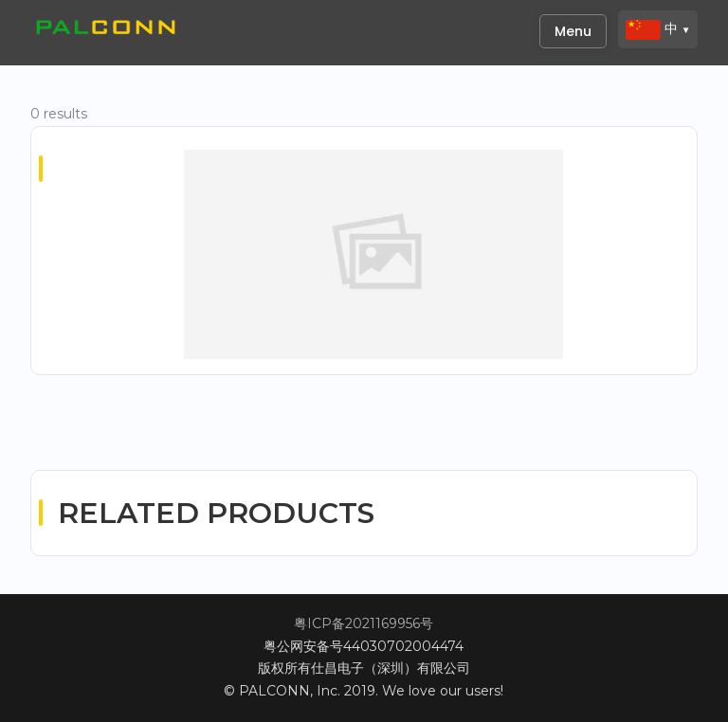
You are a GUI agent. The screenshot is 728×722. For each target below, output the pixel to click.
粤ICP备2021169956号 (364, 623)
